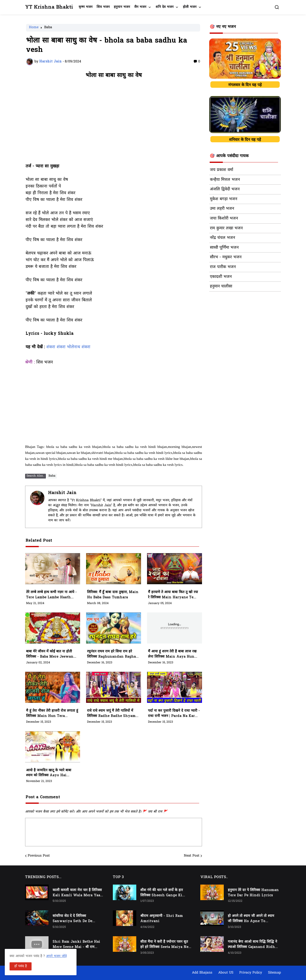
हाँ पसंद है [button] (21, 966)
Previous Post (39, 856)
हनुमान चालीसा (221, 286)
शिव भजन (103, 7)
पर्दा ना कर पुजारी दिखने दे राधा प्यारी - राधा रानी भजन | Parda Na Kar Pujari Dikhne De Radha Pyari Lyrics (174, 714)
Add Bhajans (202, 973)
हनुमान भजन (122, 7)
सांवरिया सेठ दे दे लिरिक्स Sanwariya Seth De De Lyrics (72, 919)
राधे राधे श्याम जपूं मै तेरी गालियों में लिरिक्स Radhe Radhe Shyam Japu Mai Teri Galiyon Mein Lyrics (113, 714)
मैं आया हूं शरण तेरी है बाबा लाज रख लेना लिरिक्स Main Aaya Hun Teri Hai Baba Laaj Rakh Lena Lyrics (172, 654)
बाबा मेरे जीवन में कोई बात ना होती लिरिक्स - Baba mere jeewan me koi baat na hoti (50, 654)
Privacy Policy (251, 973)
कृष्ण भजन (86, 7)
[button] (277, 7)
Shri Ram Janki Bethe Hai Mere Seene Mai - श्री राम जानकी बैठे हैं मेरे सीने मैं (76, 945)
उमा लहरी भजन (222, 209)
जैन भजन (140, 7)
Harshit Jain (62, 493)
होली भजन (190, 7)
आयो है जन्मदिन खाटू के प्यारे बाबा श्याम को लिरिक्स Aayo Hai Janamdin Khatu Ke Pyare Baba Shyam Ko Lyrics (50, 773)
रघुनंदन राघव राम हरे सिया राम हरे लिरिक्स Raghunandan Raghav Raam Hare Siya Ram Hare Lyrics (113, 654)
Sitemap (274, 973)
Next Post (192, 856)
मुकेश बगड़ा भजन (224, 199)
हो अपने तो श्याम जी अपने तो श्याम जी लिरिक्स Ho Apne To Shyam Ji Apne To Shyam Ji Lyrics (251, 919)
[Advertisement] (114, 123)
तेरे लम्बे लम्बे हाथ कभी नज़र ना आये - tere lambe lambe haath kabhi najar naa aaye (51, 595)
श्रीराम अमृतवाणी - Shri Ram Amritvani (162, 919)
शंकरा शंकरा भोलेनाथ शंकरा (68, 347)
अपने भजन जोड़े (56, 956)
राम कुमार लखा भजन (226, 228)
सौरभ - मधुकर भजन (226, 257)
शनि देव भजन (165, 7)
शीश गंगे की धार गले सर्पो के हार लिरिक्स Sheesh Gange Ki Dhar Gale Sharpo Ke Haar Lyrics (164, 893)
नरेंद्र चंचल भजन (222, 238)
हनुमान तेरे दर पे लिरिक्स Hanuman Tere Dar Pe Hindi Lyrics (253, 893)
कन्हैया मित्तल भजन (225, 180)
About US (226, 973)
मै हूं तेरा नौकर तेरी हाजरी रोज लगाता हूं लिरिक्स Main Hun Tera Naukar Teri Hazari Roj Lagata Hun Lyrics (52, 714)
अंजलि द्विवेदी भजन (225, 189)
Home (34, 28)
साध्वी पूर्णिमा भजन (224, 248)
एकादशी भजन (221, 277)
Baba (48, 28)
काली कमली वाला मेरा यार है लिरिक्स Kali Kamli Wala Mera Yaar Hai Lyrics (77, 893)
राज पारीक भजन (223, 267)
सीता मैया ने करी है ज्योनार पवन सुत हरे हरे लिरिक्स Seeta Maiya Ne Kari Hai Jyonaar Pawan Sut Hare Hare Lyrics (164, 945)
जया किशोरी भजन (224, 219)
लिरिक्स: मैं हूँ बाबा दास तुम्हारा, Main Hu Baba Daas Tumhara (113, 595)
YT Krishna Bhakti (49, 7)
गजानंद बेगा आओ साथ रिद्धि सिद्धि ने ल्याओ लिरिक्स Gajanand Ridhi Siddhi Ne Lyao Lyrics (252, 945)
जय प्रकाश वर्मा (221, 170)
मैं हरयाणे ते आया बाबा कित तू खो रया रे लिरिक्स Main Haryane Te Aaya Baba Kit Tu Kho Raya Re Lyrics (173, 595)
